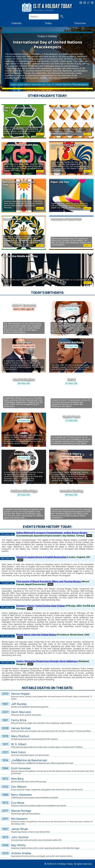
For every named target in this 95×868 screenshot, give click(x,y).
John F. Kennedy (24, 305)
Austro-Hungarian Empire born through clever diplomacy (47, 661)
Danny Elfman (71, 305)
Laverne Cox (24, 417)
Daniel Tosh (71, 417)
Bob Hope (24, 343)
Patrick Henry (71, 454)
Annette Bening (71, 491)
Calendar (17, 23)
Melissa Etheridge (24, 491)
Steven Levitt (24, 454)
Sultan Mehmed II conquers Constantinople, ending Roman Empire (52, 533)
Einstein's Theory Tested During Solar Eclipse (41, 606)
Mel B (71, 380)
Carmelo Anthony (71, 343)
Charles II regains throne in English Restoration (42, 557)
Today (48, 23)
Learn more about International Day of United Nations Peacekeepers (49, 84)
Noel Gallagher (24, 380)
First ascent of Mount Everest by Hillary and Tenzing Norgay (49, 581)
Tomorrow (80, 23)
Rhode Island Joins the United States (36, 635)
